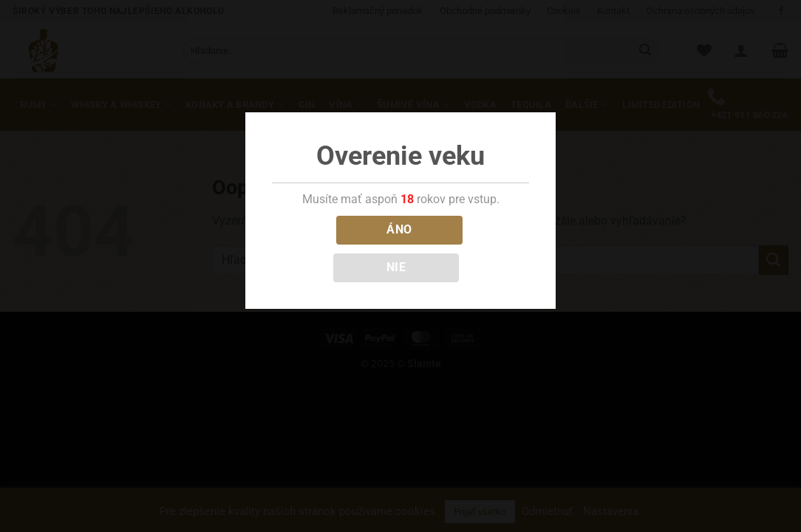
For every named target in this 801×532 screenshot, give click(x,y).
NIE (396, 267)
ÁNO (399, 230)
